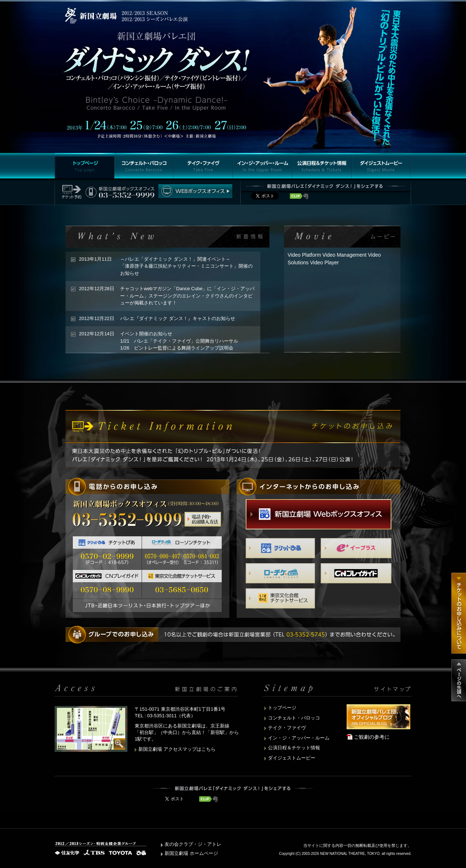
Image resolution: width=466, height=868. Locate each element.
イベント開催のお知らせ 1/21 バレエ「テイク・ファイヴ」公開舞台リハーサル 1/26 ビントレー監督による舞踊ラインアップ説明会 (179, 341)
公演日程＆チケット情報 (294, 748)
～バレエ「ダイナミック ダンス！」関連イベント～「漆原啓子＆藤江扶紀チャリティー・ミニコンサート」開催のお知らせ (186, 266)
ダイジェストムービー (292, 758)
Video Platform (304, 255)
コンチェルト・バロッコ (294, 718)
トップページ (282, 708)
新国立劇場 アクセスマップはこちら (177, 749)
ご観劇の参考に (372, 737)
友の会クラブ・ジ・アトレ (193, 844)
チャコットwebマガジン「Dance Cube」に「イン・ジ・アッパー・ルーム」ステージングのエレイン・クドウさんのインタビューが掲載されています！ (187, 296)
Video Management (344, 255)
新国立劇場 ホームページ (191, 853)
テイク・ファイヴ (287, 728)
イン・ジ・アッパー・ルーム (299, 738)
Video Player (324, 263)
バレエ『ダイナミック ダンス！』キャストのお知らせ (178, 318)
